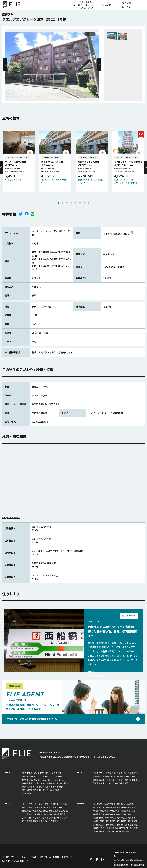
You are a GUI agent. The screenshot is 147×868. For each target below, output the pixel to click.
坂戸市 (30, 790)
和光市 (36, 787)
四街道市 (103, 783)
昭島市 (57, 814)
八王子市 (25, 814)
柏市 (109, 780)
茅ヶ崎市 (130, 828)
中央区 (32, 804)
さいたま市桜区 (42, 776)
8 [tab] (89, 203)
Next (99, 65)
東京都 (8, 804)
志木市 (30, 787)
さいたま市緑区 (40, 780)
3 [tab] (67, 203)
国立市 (64, 818)
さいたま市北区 (27, 773)
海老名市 (114, 832)
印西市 (115, 783)
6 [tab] (80, 203)
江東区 (65, 804)
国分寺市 (58, 818)
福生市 (24, 821)
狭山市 (32, 783)
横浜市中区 (131, 804)
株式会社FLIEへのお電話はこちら (15, 861)
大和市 (108, 832)
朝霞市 (24, 787)
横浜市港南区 (121, 811)
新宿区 (42, 804)
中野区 (55, 807)
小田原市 (122, 828)
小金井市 (31, 818)
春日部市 (25, 783)
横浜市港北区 (98, 811)
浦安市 (96, 783)
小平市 (37, 818)
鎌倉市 (109, 828)
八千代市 (120, 780)
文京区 (48, 804)
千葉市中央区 (98, 773)
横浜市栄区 (118, 814)
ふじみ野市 (57, 790)
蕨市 (54, 783)
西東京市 (54, 821)
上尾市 (37, 783)
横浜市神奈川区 (110, 804)
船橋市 (122, 776)
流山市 (114, 780)
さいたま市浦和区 (56, 776)
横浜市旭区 (131, 811)
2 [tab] (63, 203)
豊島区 (24, 811)
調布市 (63, 814)
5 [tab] (76, 203)
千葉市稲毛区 (122, 773)
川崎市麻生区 (98, 825)
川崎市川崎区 (121, 818)
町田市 (24, 818)
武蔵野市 (38, 814)
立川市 (32, 814)
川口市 (55, 780)
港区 (37, 804)
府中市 (51, 814)
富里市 (127, 783)
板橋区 (40, 811)
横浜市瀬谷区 (108, 814)
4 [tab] (71, 203)
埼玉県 (8, 773)
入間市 (65, 783)
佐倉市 (134, 776)
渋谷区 (49, 807)
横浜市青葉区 (98, 818)
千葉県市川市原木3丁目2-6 (119, 234)
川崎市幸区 (131, 818)
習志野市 (103, 780)
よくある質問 (54, 857)
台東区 (53, 804)
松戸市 (128, 776)
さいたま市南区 (27, 780)
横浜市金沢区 (133, 807)
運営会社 (43, 857)
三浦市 (96, 832)
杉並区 (61, 807)
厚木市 (102, 832)
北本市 (53, 787)
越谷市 (49, 783)
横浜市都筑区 (110, 818)
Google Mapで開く (11, 518)
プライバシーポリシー (20, 857)
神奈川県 (81, 804)
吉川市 (49, 790)
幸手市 (36, 790)
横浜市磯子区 (122, 807)
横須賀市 (97, 828)
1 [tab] (58, 203)
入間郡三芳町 (27, 794)
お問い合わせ (67, 857)
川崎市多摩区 (121, 821)
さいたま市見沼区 (56, 773)
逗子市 (136, 828)
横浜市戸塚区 (110, 811)
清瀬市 (36, 821)
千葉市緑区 (98, 776)
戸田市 (59, 783)
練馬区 (46, 811)
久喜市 (48, 787)
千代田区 (25, 804)
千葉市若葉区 (133, 773)
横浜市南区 (98, 807)
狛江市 (30, 821)
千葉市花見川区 (110, 773)
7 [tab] (84, 203)
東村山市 (50, 818)
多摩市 (42, 821)
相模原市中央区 (121, 825)
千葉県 (80, 773)
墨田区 (59, 804)
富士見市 (60, 787)
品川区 (24, 807)
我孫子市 (128, 780)
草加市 (43, 783)
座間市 (121, 832)
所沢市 (61, 780)
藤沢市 (115, 828)
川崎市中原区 (98, 821)
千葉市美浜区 (108, 776)
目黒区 (30, 807)
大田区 (36, 807)
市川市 (116, 776)
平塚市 (104, 828)
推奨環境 (34, 857)
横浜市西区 (121, 804)
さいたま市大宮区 (41, 773)
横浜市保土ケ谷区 (110, 807)
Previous (5, 65)
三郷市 (24, 790)
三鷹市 (45, 814)
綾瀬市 (127, 832)
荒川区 (34, 811)
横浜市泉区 (127, 814)
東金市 (96, 780)
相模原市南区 (133, 825)
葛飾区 (58, 811)
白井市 (121, 783)
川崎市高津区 (110, 821)
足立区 (52, 811)
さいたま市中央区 (28, 776)
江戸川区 (64, 811)
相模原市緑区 (110, 825)
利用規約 (6, 857)
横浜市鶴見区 (98, 804)
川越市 (50, 780)
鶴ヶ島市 (42, 790)
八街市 (109, 783)
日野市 (43, 818)
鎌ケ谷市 (136, 780)
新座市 (42, 787)
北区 (29, 811)
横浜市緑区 (98, 814)
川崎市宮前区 (132, 821)
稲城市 (48, 821)
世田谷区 (42, 807)
